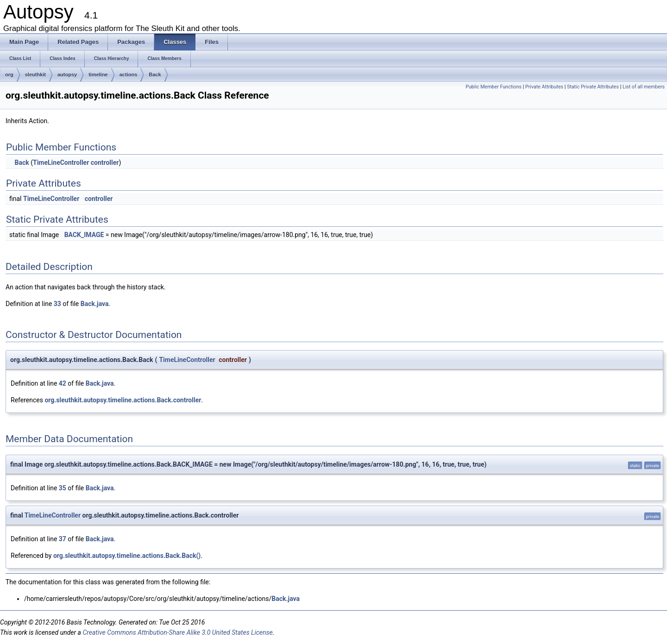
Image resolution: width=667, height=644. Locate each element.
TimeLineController (61, 163)
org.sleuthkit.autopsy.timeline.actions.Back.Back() (127, 556)
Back (155, 75)
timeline (98, 75)
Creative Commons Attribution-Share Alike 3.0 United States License (177, 632)
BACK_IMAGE (84, 235)
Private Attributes (544, 87)
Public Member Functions (494, 87)
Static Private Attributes (593, 87)
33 (57, 304)
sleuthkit (35, 75)
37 (63, 539)
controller (105, 163)
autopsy (67, 75)
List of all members (644, 87)
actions (129, 75)
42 (63, 383)
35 (63, 488)
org (9, 75)
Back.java (95, 304)
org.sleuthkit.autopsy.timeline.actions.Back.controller (123, 400)
